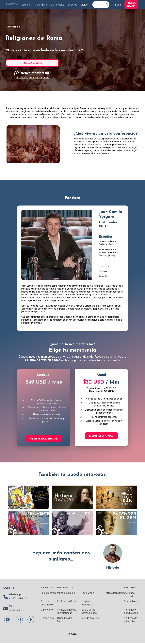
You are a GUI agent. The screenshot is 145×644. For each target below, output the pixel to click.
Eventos (73, 5)
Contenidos (47, 618)
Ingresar (117, 5)
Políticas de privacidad (131, 620)
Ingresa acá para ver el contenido (32, 78)
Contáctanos (131, 602)
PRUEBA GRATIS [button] (131, 4)
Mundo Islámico (66, 593)
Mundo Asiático (90, 618)
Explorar (27, 5)
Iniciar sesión (48, 593)
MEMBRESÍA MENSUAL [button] (44, 439)
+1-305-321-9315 (19, 599)
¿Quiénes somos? (129, 595)
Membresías (57, 5)
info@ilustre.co (18, 611)
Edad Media (88, 593)
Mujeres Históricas (87, 603)
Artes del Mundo (115, 593)
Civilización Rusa (67, 602)
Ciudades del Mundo (64, 620)
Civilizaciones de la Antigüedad (67, 612)
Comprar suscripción (47, 603)
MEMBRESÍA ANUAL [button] (101, 436)
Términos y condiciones (131, 612)
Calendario (41, 5)
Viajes (84, 5)
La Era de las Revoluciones (89, 612)
